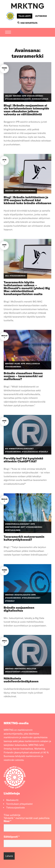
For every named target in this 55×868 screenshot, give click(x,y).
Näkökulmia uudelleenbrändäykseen (21, 680)
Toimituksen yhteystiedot (19, 804)
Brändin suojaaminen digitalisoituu (19, 609)
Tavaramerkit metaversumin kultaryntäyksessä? (24, 538)
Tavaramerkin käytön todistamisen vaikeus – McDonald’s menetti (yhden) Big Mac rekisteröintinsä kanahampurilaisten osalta (27, 288)
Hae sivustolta (27, 23)
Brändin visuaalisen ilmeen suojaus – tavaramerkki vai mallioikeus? (23, 376)
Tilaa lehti (24, 16)
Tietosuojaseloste (15, 808)
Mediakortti (12, 800)
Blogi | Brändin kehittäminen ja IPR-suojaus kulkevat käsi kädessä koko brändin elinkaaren (27, 200)
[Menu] (8, 32)
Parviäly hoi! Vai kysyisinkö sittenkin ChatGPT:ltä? (23, 460)
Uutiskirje (41, 16)
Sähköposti (12, 837)
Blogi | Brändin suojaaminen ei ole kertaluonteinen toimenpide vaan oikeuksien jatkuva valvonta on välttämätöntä (26, 110)
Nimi (7, 821)
